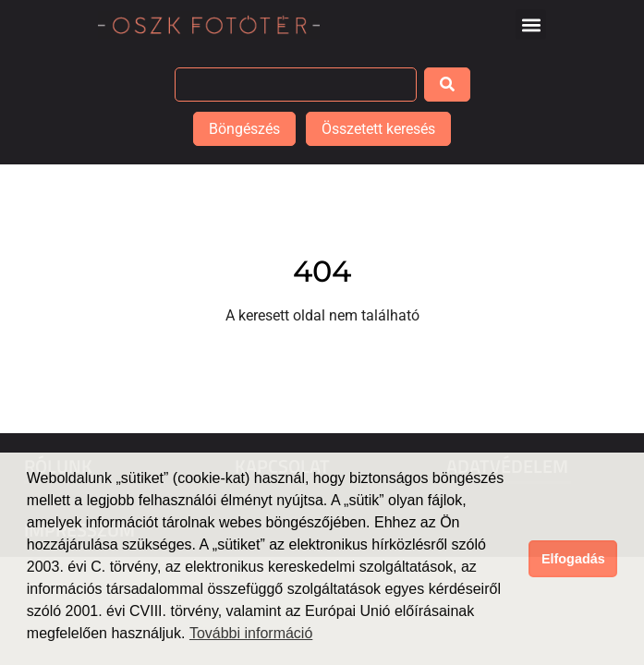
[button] (531, 24)
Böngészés (244, 129)
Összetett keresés (378, 129)
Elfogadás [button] (573, 559)
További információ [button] (251, 633)
